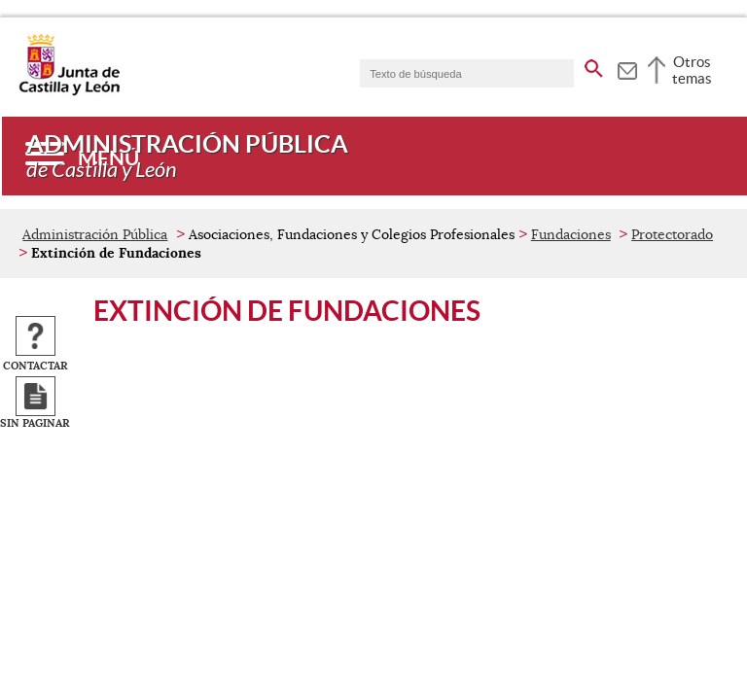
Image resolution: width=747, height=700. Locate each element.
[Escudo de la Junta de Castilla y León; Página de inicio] (69, 91)
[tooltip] (627, 68)
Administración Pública (95, 234)
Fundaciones (571, 234)
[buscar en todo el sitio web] (594, 65)
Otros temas (692, 70)
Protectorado (672, 234)
